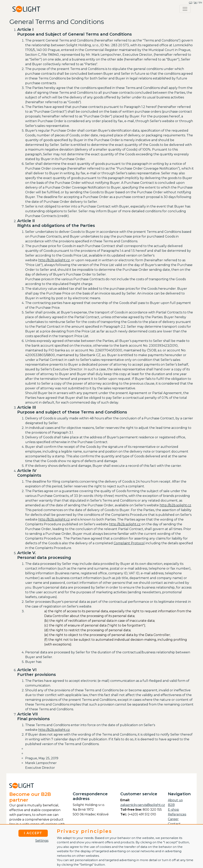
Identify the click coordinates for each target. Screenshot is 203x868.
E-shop (173, 810)
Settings (42, 841)
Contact (174, 824)
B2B (171, 805)
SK (195, 3)
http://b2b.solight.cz (54, 260)
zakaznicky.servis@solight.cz (143, 805)
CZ (190, 3)
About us (175, 800)
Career (173, 819)
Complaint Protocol (129, 543)
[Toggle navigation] (185, 9)
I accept (33, 833)
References (177, 814)
